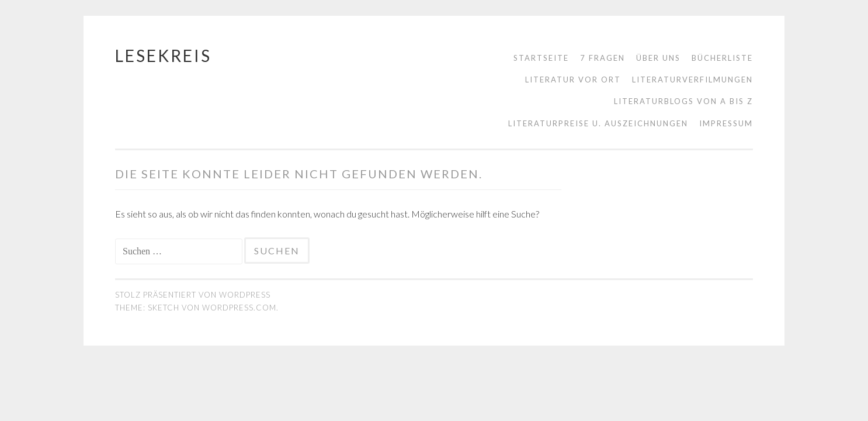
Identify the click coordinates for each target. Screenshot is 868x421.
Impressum (726, 123)
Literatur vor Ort (573, 80)
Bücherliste (722, 58)
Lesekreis (163, 56)
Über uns (658, 58)
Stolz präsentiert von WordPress (193, 295)
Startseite (541, 58)
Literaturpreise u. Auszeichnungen (598, 123)
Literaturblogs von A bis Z (683, 101)
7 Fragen (603, 58)
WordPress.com (239, 308)
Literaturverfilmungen (692, 80)
